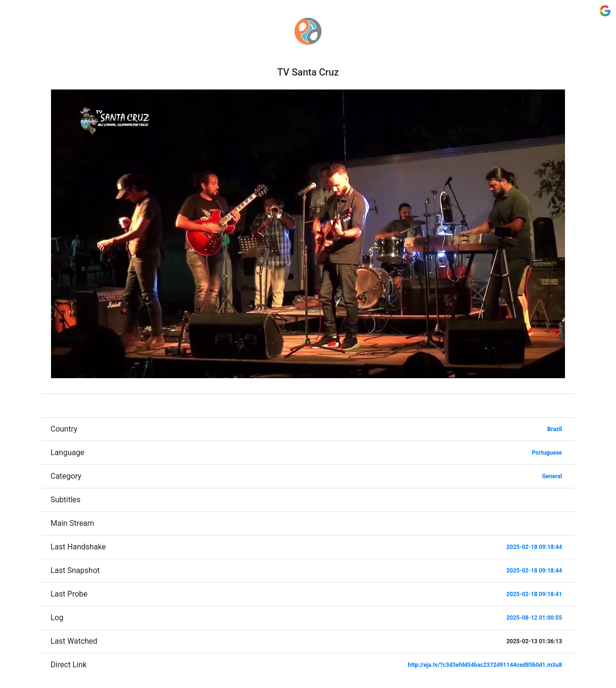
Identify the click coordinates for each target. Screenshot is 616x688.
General (552, 476)
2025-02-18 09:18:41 (534, 594)
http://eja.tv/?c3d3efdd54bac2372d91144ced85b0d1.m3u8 (485, 665)
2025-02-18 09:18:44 (534, 547)
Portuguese (547, 453)
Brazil (555, 429)
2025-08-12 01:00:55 (534, 618)
